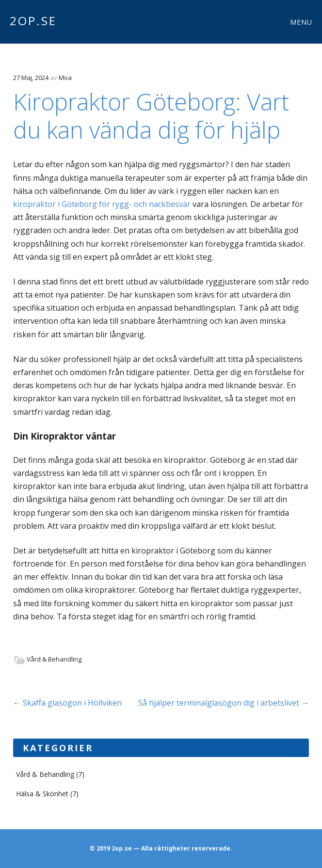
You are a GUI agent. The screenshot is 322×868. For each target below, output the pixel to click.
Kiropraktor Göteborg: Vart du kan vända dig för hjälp (151, 116)
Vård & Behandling (54, 659)
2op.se (33, 21)
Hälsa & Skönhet (42, 794)
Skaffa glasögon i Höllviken (67, 703)
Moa (65, 78)
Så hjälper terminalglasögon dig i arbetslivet (224, 703)
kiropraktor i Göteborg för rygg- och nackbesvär (102, 204)
